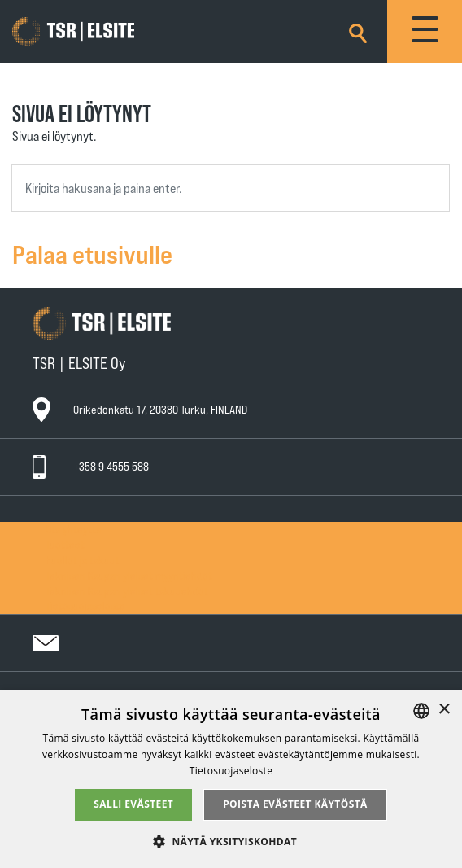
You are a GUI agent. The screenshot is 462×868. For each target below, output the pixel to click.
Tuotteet (65, 544)
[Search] (358, 31)
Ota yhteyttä (73, 529)
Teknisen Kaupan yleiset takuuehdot (127, 591)
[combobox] (231, 188)
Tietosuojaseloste (85, 605)
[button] (231, 841)
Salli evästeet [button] (133, 804)
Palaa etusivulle (92, 253)
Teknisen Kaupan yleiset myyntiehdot (129, 575)
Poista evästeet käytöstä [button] (295, 804)
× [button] (444, 710)
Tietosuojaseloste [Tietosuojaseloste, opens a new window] (231, 771)
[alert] (231, 779)
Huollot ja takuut (83, 560)
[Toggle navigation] (425, 31)
